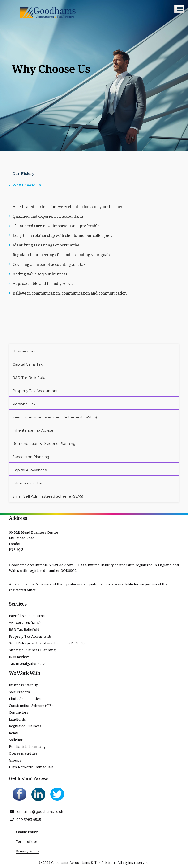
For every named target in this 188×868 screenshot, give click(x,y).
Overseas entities (23, 753)
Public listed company (27, 747)
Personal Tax (24, 404)
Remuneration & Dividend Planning (44, 444)
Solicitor (16, 740)
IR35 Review (19, 657)
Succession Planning (31, 457)
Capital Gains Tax (28, 364)
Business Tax (24, 351)
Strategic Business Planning (32, 650)
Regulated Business (25, 726)
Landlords (17, 719)
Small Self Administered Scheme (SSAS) (48, 496)
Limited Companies (25, 699)
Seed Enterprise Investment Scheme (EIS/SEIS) (55, 417)
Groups (15, 760)
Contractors (19, 712)
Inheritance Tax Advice (33, 430)
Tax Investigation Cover (28, 664)
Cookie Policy (27, 832)
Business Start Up (24, 685)
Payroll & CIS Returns (27, 616)
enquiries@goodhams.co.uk (40, 812)
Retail (14, 733)
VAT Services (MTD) (25, 623)
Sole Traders (19, 692)
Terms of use (27, 841)
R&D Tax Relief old (29, 378)
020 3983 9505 (29, 820)
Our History (23, 173)
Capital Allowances (30, 470)
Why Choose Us (27, 185)
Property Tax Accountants (36, 391)
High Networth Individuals (31, 767)
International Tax (28, 483)
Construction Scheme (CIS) (31, 706)
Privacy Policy (28, 851)
